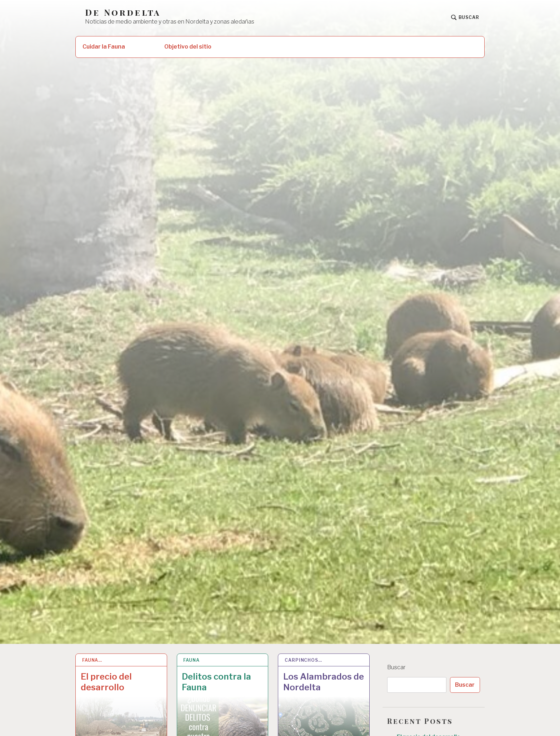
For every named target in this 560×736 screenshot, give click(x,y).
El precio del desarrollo (106, 682)
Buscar (396, 667)
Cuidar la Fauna (104, 47)
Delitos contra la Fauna (216, 682)
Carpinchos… (303, 660)
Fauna (191, 660)
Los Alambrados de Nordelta (324, 682)
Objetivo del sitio (188, 47)
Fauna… (92, 660)
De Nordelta (123, 12)
